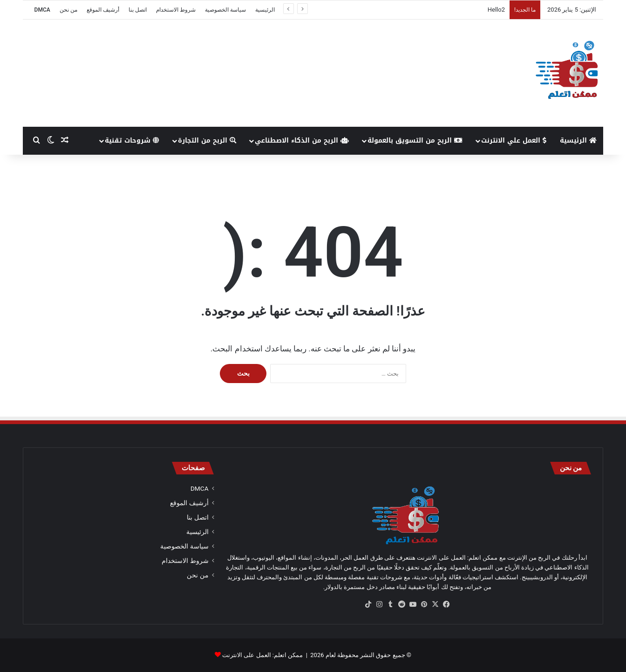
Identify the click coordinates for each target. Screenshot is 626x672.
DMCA (42, 10)
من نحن (68, 10)
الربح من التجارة (207, 141)
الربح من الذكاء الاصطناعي (302, 141)
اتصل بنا (138, 10)
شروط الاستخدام (176, 10)
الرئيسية (265, 10)
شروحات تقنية (132, 141)
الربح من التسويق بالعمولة (415, 141)
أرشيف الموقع (103, 10)
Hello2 (496, 10)
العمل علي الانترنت (514, 141)
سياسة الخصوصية (225, 10)
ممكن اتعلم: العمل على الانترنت (262, 655)
